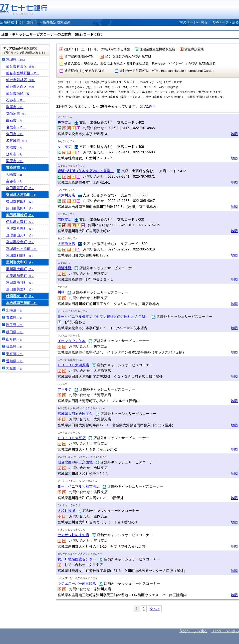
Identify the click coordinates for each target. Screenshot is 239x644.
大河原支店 (66, 244)
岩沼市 (15, 147)
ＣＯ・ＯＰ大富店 (72, 438)
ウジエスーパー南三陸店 (77, 583)
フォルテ (65, 389)
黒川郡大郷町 (20, 269)
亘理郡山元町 (20, 235)
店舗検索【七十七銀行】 (19, 22)
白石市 (15, 120)
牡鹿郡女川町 (20, 296)
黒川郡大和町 (20, 262)
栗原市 (15, 161)
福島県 (15, 347)
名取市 (15, 127)
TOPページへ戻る (225, 22)
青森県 (15, 317)
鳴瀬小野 (65, 268)
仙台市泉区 (19, 93)
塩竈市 (15, 107)
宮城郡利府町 (20, 255)
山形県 (15, 339)
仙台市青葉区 (21, 66)
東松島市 (17, 168)
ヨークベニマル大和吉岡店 (79, 486)
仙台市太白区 (21, 87)
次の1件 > (148, 106)
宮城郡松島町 (20, 242)
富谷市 (15, 181)
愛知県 (15, 361)
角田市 (15, 134)
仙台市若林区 (21, 80)
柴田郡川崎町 (20, 215)
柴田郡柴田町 (20, 208)
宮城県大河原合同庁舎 (75, 414)
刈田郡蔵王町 (20, 188)
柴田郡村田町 (20, 201)
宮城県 (16, 60)
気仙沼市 (17, 114)
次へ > (155, 609)
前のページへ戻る (193, 22)
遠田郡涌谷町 (20, 282)
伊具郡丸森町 (20, 222)
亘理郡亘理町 (20, 228)
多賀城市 (17, 141)
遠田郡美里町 (20, 289)
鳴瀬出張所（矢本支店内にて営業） (86, 171)
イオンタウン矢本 (72, 341)
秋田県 (15, 332)
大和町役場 (66, 511)
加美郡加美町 (20, 276)
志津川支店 (66, 195)
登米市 (15, 154)
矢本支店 (65, 122)
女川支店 (65, 147)
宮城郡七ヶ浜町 (22, 249)
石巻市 (15, 100)
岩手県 (15, 325)
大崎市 (15, 174)
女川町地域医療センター (77, 559)
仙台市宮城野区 (22, 73)
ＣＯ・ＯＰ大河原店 (73, 365)
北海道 (15, 310)
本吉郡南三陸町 (22, 303)
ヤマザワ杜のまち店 (73, 535)
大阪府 (15, 368)
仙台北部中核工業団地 (75, 462)
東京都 (15, 354)
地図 (234, 134)
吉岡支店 (65, 219)
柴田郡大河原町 (22, 195)
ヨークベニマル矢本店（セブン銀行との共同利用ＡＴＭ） (103, 316)
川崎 (61, 292)
